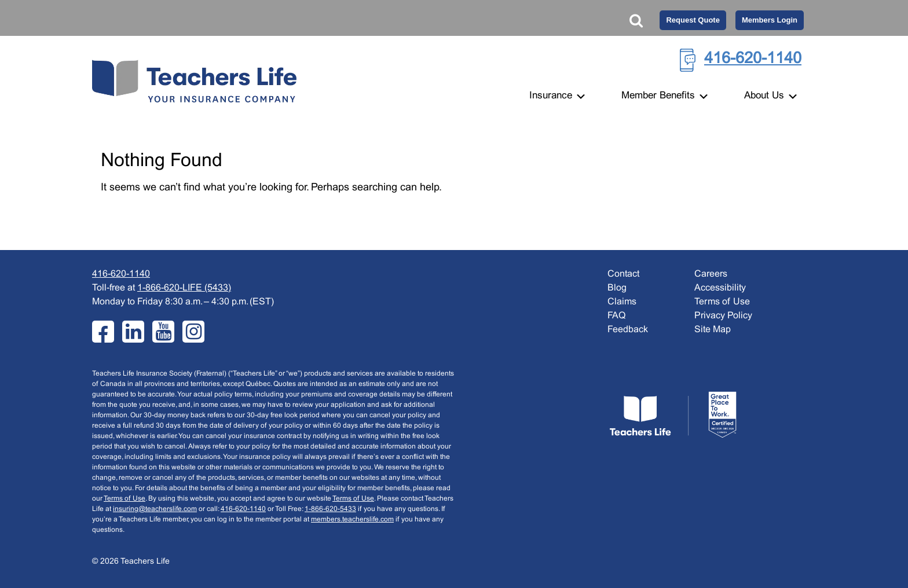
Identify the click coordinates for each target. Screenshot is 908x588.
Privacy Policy (723, 316)
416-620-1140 (753, 59)
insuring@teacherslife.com (155, 509)
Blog (617, 288)
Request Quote (693, 20)
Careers (711, 274)
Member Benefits (665, 96)
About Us (771, 96)
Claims (622, 302)
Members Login (770, 20)
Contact (623, 274)
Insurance (558, 96)
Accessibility (720, 288)
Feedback (628, 330)
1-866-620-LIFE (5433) (184, 288)
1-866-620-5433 (330, 509)
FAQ (616, 316)
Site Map (713, 330)
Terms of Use (125, 499)
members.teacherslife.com (352, 520)
